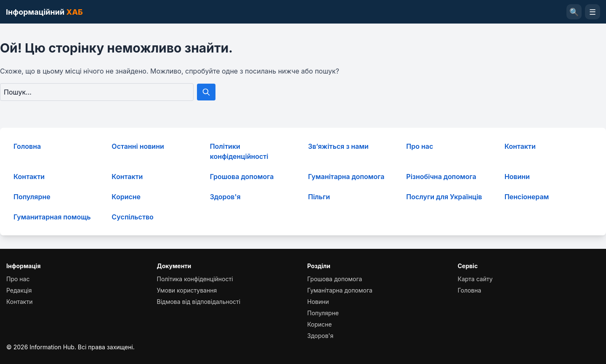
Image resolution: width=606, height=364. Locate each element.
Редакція (19, 290)
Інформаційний (44, 12)
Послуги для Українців (444, 197)
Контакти (520, 146)
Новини (517, 177)
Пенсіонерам (527, 197)
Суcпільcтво (133, 217)
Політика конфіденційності (195, 279)
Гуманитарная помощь (52, 217)
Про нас (420, 146)
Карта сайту (475, 279)
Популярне (32, 197)
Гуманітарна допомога (346, 177)
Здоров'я (225, 197)
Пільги (319, 197)
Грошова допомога (242, 177)
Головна (27, 146)
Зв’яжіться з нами (338, 146)
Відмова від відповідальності (199, 302)
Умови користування (187, 290)
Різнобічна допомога (441, 177)
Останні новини (138, 146)
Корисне (126, 197)
